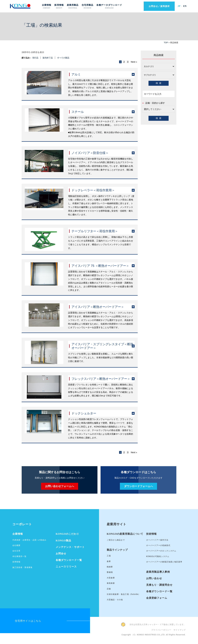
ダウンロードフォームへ (139, 486)
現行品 (35, 58)
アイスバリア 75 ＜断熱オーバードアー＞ (100, 266)
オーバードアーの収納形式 (158, 545)
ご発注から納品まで (116, 540)
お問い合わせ (154, 578)
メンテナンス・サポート (70, 547)
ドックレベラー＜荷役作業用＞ (93, 190)
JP (179, 6)
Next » (134, 62)
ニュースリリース (66, 567)
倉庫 (109, 561)
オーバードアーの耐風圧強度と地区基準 (164, 562)
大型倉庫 (111, 578)
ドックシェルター (84, 413)
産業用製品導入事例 (158, 572)
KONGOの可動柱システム (158, 556)
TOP (166, 43)
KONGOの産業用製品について (125, 534)
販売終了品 (48, 58)
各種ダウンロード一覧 (69, 560)
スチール (78, 112)
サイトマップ (180, 630)
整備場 (110, 572)
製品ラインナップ (117, 550)
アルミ (76, 74)
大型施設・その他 (115, 600)
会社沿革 (16, 551)
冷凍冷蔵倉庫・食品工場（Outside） (123, 594)
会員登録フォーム (157, 598)
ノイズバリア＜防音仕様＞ (90, 153)
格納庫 (110, 567)
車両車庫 (111, 583)
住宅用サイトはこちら (28, 621)
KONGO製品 (63, 541)
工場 (109, 556)
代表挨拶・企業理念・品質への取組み (29, 540)
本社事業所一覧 (19, 556)
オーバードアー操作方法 (157, 540)
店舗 (109, 589)
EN (185, 6)
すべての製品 (63, 58)
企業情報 (18, 534)
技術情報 (151, 534)
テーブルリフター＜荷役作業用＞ (95, 231)
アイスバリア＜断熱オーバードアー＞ (98, 307)
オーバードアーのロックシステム (161, 551)
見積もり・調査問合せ (159, 585)
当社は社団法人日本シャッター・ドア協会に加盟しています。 (158, 624)
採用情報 (16, 562)
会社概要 (16, 545)
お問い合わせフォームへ (60, 486)
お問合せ (61, 554)
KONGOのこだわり (67, 534)
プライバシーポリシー (161, 630)
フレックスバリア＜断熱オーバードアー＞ (101, 379)
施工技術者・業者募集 (22, 567)
